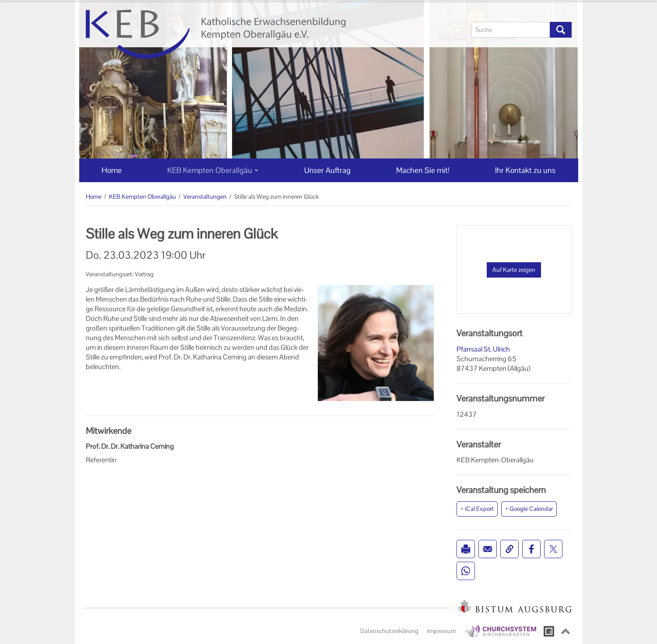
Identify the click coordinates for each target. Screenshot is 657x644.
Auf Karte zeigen (514, 270)
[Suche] (511, 30)
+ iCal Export (477, 509)
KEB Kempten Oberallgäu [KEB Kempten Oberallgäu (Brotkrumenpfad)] (142, 197)
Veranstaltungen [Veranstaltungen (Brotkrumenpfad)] (205, 197)
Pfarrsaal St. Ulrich (483, 349)
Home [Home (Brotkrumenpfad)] (94, 197)
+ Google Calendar (529, 509)
